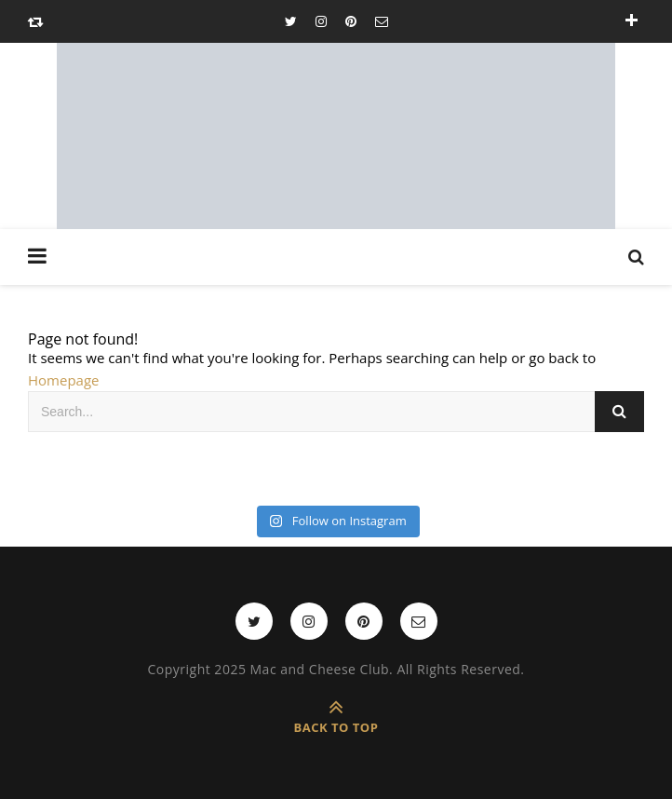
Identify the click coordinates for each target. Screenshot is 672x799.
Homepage (63, 380)
